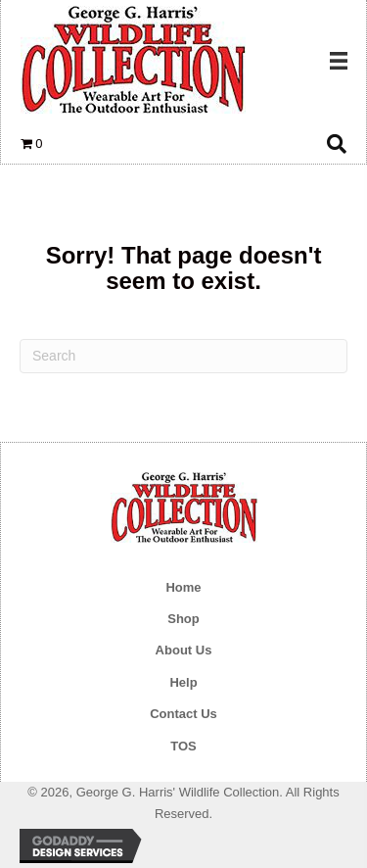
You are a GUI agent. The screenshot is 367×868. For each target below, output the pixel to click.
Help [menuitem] (183, 682)
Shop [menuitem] (183, 619)
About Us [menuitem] (184, 650)
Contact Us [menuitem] (183, 714)
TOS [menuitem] (183, 746)
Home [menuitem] (183, 587)
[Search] (183, 356)
